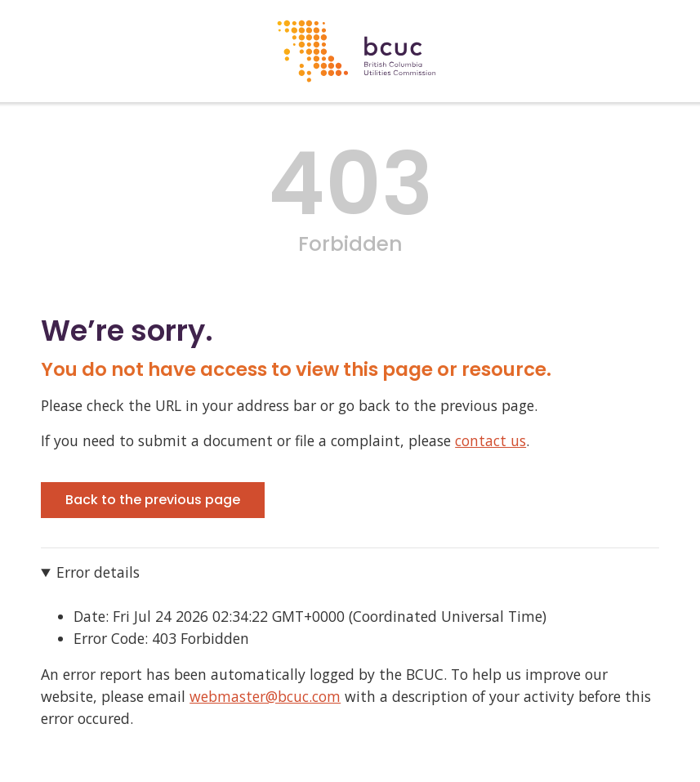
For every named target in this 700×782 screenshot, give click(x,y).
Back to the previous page (153, 500)
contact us (490, 440)
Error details (98, 572)
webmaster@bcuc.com (265, 696)
